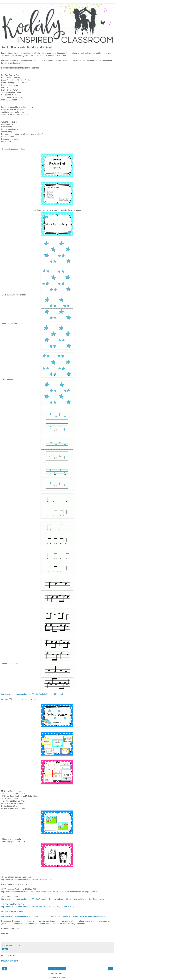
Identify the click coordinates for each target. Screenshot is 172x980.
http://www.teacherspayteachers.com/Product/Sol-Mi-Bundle (26, 879)
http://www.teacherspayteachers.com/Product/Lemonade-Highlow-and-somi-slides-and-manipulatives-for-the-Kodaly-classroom (54, 899)
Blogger (62, 978)
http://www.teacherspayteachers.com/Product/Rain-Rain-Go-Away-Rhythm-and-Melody (38, 907)
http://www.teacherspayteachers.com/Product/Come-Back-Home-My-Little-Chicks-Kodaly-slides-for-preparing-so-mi (50, 892)
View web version (57, 973)
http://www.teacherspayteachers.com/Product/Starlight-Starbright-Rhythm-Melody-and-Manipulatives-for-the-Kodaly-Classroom (54, 916)
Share (5, 949)
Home (57, 969)
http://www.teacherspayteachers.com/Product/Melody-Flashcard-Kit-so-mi (32, 694)
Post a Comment (9, 961)
